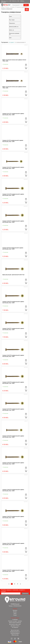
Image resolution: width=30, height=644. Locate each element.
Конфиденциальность (15, 632)
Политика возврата (15, 633)
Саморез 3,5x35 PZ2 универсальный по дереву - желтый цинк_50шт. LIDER (13, 463)
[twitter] (15, 639)
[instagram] (18, 639)
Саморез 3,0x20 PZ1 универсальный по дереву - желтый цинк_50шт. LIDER (13, 222)
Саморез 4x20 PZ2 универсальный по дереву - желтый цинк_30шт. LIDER (13, 248)
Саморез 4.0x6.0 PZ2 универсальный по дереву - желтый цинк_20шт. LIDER (14, 544)
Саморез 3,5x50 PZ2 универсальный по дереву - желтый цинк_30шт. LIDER (13, 517)
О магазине (15, 619)
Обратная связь (15, 635)
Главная (3, 7)
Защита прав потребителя (15, 623)
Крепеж (13, 7)
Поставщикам (15, 627)
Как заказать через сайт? (15, 624)
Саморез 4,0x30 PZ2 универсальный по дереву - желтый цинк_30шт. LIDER (13, 437)
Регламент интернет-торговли (15, 621)
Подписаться (25, 593)
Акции (15, 613)
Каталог (8, 7)
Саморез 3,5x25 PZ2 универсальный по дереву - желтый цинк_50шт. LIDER (13, 356)
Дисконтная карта (15, 630)
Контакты (15, 610)
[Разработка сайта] (20, 642)
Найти (26, 5)
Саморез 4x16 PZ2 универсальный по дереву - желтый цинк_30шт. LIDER (13, 141)
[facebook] (12, 639)
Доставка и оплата (15, 626)
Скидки (15, 615)
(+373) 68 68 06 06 (17, 606)
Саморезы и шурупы (21, 7)
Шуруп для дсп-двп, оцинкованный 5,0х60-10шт (13, 275)
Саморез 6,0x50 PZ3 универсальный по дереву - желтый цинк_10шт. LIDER (13, 383)
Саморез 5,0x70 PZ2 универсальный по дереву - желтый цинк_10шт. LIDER (13, 410)
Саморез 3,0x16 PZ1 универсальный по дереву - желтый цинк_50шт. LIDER (13, 168)
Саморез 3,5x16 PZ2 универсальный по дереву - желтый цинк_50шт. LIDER (13, 195)
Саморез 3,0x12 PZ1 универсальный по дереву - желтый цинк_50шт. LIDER (13, 114)
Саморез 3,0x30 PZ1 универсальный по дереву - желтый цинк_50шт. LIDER (13, 329)
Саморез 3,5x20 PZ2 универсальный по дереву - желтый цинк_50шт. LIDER (13, 302)
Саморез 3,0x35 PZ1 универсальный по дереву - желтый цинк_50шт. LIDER (13, 571)
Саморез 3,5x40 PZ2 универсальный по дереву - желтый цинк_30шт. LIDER (13, 490)
